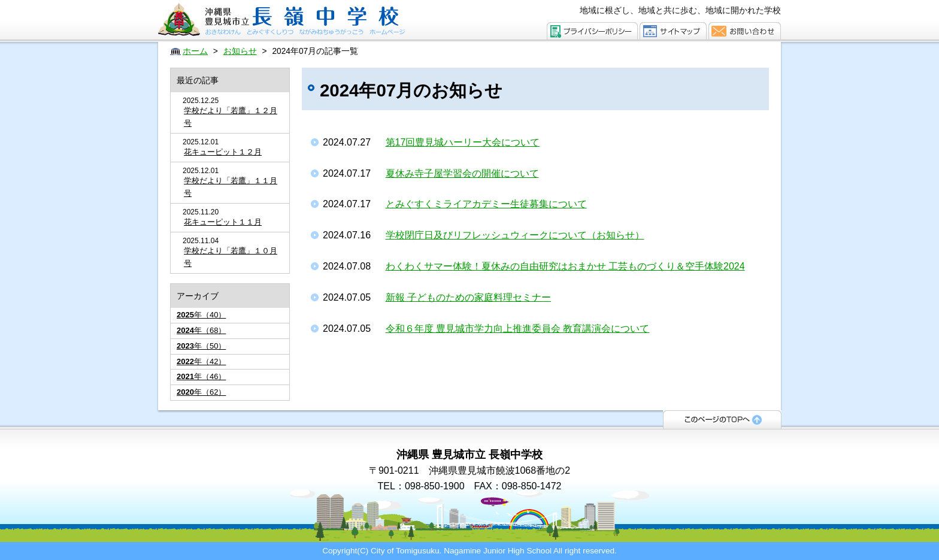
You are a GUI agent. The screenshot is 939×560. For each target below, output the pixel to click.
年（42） (201, 361)
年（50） (201, 346)
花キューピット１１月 (223, 222)
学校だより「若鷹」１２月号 (231, 117)
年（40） (201, 315)
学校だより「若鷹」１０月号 (231, 257)
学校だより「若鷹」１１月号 (231, 187)
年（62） (201, 392)
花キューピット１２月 (223, 152)
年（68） (201, 330)
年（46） (201, 376)
